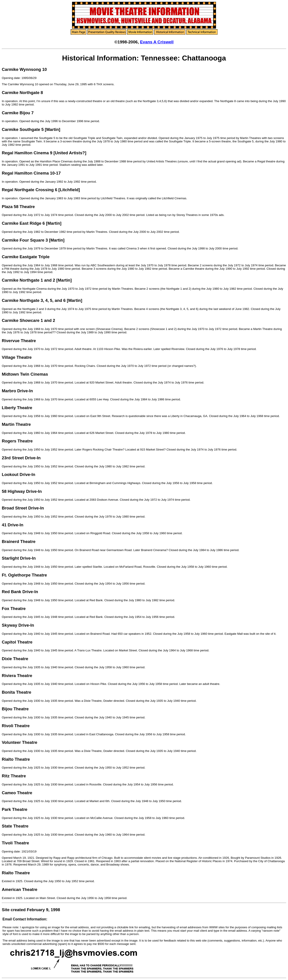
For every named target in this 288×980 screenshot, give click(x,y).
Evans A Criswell (157, 42)
